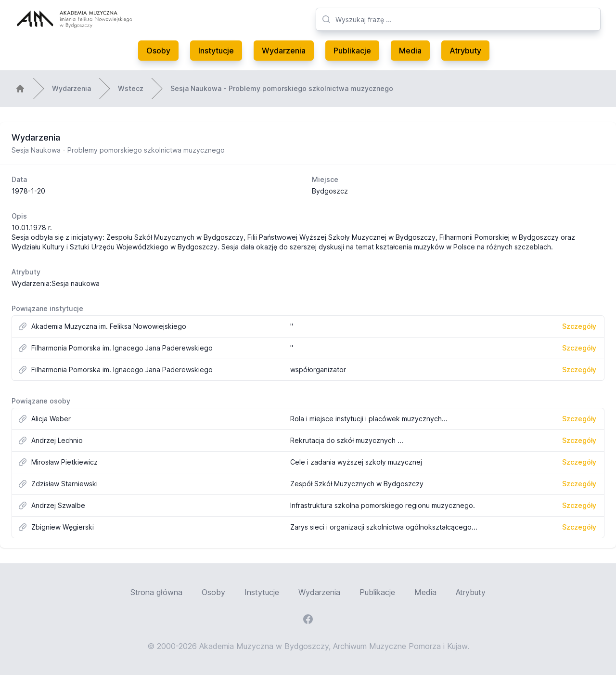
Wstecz (131, 88)
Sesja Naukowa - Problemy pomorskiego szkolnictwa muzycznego (282, 88)
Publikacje (352, 51)
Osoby (158, 51)
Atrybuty (465, 51)
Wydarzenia (284, 51)
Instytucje (216, 51)
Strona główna (156, 592)
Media (410, 51)
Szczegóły (579, 326)
